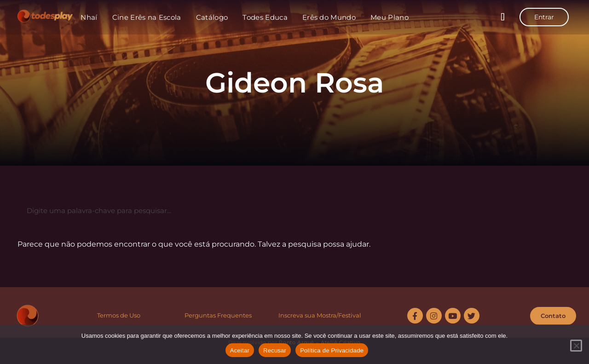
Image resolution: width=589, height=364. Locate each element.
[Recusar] (576, 346)
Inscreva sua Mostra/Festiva (319, 315)
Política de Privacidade (332, 350)
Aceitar (240, 350)
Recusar (275, 350)
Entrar (544, 17)
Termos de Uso (119, 315)
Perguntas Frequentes (218, 315)
